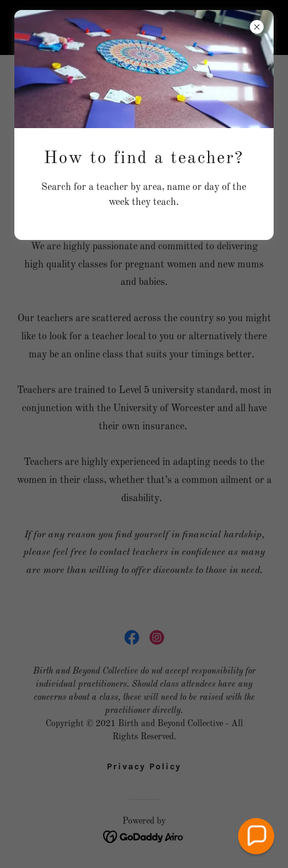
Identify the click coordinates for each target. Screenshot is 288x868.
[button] (256, 836)
